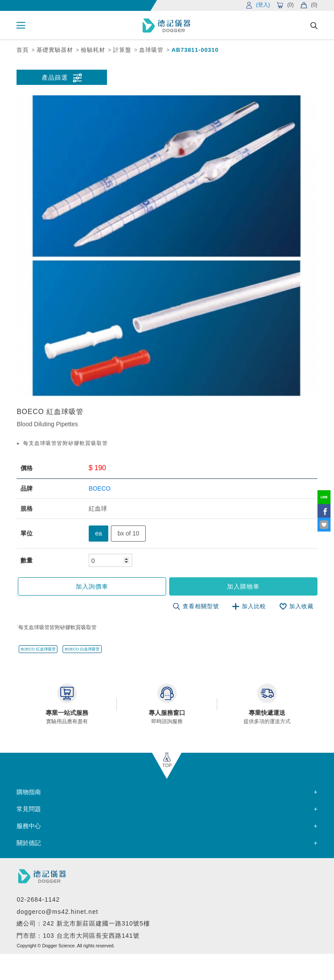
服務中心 (29, 826)
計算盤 (122, 50)
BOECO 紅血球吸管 (38, 649)
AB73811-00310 (195, 50)
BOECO (100, 488)
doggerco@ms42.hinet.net (57, 912)
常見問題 (29, 809)
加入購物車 (243, 586)
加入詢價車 (92, 586)
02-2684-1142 (38, 899)
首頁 (23, 50)
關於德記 (29, 843)
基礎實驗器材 (55, 50)
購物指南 (29, 792)
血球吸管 (151, 50)
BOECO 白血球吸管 (82, 649)
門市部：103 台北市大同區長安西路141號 (78, 936)
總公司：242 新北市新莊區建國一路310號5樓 (83, 923)
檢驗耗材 (93, 50)
